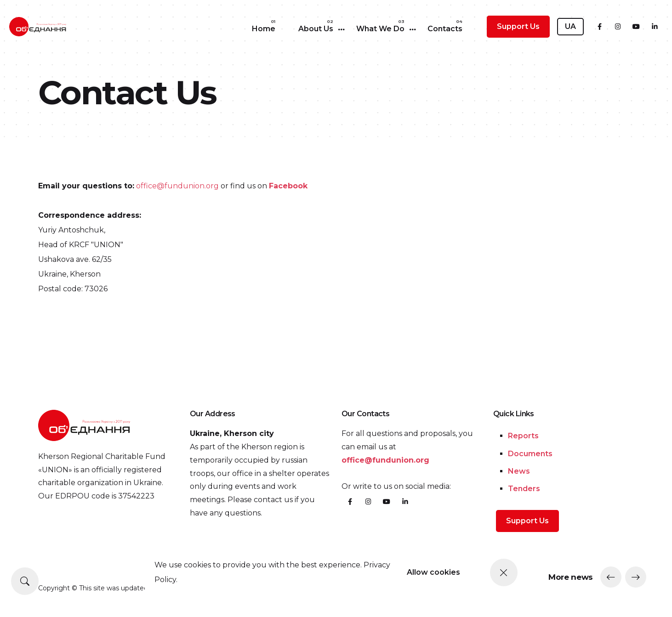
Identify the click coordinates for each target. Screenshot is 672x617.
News (519, 471)
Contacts (445, 29)
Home (264, 29)
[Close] (504, 572)
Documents (530, 454)
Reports (523, 436)
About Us (316, 29)
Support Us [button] (518, 26)
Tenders (524, 489)
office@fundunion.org (177, 186)
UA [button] (570, 26)
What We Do (380, 29)
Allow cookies (433, 572)
